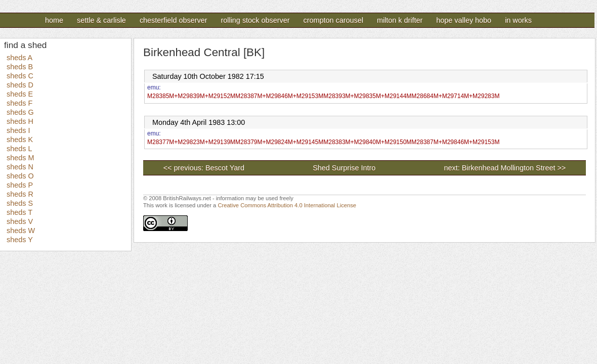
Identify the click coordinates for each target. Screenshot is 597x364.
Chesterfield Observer (174, 20)
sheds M (20, 158)
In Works (518, 20)
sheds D (20, 85)
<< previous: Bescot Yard (204, 168)
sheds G (20, 112)
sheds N (20, 167)
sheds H (20, 121)
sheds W (21, 231)
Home (54, 20)
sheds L (19, 149)
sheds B (20, 67)
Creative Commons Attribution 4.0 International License (287, 205)
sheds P (20, 185)
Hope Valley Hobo (464, 20)
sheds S (20, 203)
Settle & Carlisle (101, 20)
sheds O (20, 176)
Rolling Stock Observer (255, 20)
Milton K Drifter (400, 20)
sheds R (20, 194)
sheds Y (20, 240)
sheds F (19, 103)
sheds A (19, 58)
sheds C (20, 76)
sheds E (20, 94)
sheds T (19, 212)
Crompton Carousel (333, 20)
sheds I (18, 130)
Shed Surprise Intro (378, 168)
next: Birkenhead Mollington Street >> (505, 168)
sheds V (20, 221)
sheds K (20, 140)
